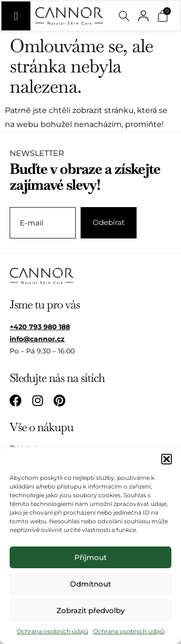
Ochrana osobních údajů (53, 631)
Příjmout (90, 557)
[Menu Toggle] (16, 16)
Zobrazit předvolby (90, 610)
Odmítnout (90, 584)
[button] (167, 459)
